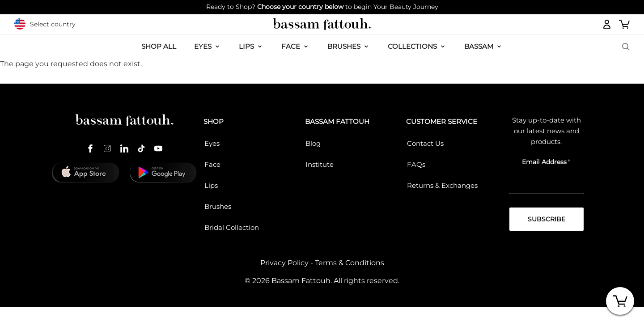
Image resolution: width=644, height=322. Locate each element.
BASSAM (479, 46)
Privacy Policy (284, 263)
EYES (203, 46)
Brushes (344, 46)
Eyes (212, 143)
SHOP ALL (159, 46)
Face (212, 164)
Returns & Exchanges (442, 185)
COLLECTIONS (412, 46)
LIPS (246, 46)
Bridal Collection (232, 227)
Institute (320, 164)
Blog (313, 143)
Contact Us (425, 143)
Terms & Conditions (350, 263)
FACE (291, 46)
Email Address (544, 162)
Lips (211, 185)
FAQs (416, 164)
